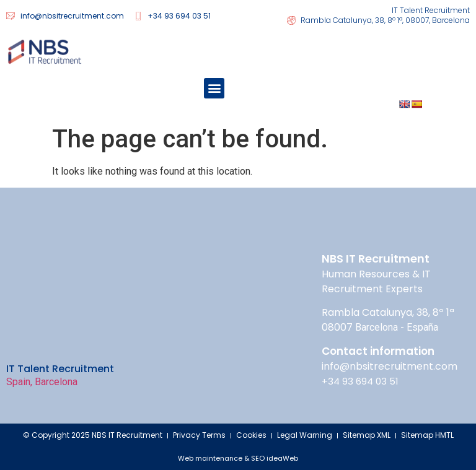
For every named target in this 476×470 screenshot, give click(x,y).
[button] (214, 88)
